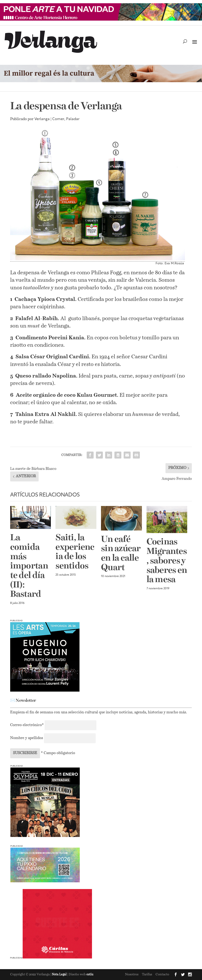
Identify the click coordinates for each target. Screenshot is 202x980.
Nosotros (132, 974)
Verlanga (42, 119)
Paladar (73, 119)
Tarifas (147, 974)
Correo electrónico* (27, 725)
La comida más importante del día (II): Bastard (29, 566)
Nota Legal (60, 975)
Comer (58, 119)
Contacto (162, 974)
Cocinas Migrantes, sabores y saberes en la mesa (167, 561)
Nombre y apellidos (27, 738)
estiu (90, 975)
